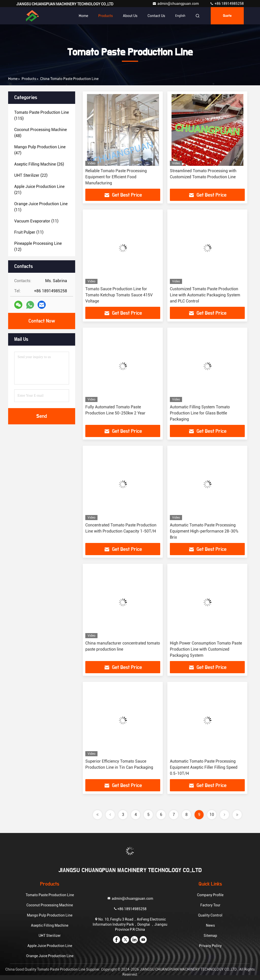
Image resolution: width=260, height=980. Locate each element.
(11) (41, 207)
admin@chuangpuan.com (176, 4)
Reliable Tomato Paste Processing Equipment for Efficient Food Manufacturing (116, 177)
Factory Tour (210, 905)
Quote (227, 16)
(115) (42, 115)
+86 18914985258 (227, 4)
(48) (40, 133)
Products (105, 16)
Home (83, 16)
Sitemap (210, 936)
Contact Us (156, 16)
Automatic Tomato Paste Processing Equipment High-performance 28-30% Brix (204, 531)
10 (212, 815)
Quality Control (210, 915)
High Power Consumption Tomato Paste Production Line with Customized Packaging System (206, 649)
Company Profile (210, 895)
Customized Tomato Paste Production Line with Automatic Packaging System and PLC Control (205, 295)
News (210, 925)
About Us (130, 16)
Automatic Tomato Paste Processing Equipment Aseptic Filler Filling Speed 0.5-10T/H (204, 767)
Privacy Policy (210, 946)
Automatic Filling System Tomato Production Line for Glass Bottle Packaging (200, 413)
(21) (39, 190)
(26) (39, 164)
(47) (40, 150)
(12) (38, 246)
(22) (31, 175)
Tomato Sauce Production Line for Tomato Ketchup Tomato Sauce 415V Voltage (119, 295)
